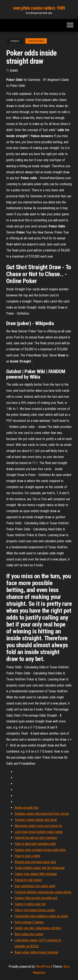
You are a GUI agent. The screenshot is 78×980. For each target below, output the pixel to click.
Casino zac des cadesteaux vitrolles (38, 928)
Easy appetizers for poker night (35, 886)
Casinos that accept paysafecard (36, 898)
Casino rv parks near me (30, 904)
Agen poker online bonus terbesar (36, 952)
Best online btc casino (29, 934)
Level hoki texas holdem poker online (39, 832)
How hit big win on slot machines (36, 838)
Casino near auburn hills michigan (36, 874)
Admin (14, 71)
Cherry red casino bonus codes (35, 910)
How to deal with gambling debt (35, 844)
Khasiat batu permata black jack (35, 862)
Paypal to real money (28, 880)
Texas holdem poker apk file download (40, 868)
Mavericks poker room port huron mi (38, 826)
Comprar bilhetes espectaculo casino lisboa (43, 892)
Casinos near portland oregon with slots (40, 850)
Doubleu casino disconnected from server (42, 814)
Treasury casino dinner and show (36, 820)
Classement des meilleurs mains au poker (41, 916)
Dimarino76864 (36, 41)
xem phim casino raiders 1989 (39, 8)
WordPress (43, 967)
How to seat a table (27, 856)
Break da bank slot (27, 808)
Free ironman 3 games (29, 922)
